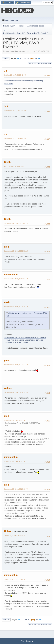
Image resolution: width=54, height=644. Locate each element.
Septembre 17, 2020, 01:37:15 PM (16, 392)
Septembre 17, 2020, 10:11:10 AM (16, 307)
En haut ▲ (29, 641)
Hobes (8, 531)
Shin (7, 106)
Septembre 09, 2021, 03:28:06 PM (16, 489)
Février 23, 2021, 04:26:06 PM (15, 461)
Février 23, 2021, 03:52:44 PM (15, 420)
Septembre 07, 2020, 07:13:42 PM (16, 223)
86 (25, 58)
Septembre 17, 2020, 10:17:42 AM (16, 365)
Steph (7, 162)
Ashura (8, 388)
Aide (23, 641)
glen (7, 247)
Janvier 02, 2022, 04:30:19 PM (15, 536)
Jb (6, 71)
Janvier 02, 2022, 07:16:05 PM (15, 579)
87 (28, 58)
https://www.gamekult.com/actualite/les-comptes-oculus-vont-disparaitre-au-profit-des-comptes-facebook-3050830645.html (25, 340)
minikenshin (11, 275)
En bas (6, 59)
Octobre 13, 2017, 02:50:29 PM (15, 111)
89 (36, 58)
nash (7, 302)
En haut (6, 620)
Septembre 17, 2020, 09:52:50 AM (16, 251)
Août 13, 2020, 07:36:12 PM (14, 166)
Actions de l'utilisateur (40, 63)
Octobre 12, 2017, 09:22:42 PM (15, 75)
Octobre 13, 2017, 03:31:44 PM (15, 138)
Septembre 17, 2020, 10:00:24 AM (16, 279)
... (23, 58)
